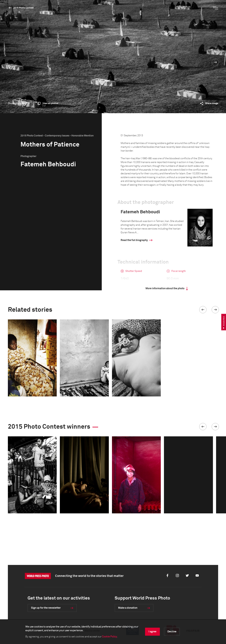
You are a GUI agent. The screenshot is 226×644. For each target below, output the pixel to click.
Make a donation (128, 608)
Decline (172, 632)
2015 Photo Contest (24, 8)
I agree (152, 632)
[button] (203, 310)
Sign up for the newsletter (46, 608)
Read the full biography (134, 240)
